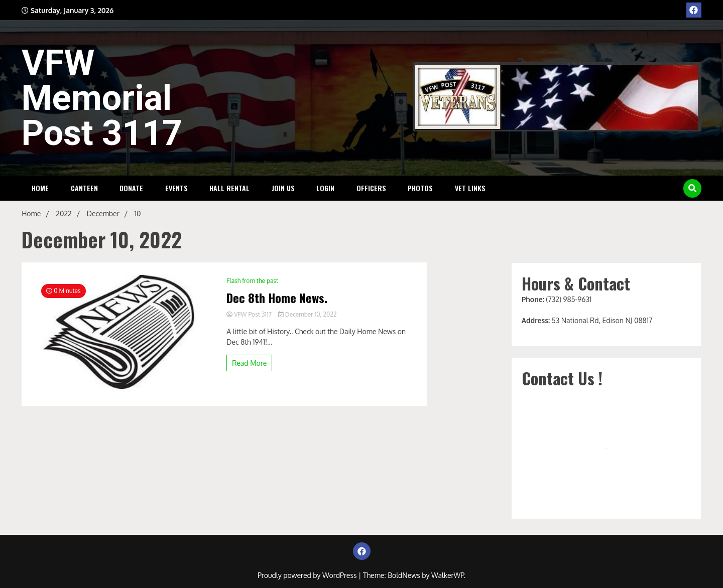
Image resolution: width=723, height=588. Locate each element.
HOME (40, 188)
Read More (249, 363)
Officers (371, 188)
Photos (420, 188)
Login (325, 188)
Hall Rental (229, 188)
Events (176, 188)
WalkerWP (448, 575)
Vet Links (470, 188)
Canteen (84, 188)
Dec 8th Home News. (277, 298)
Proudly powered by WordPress (308, 575)
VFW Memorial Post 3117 (102, 98)
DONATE (131, 188)
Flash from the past (252, 281)
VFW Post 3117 (250, 314)
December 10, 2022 (308, 314)
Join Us (283, 188)
